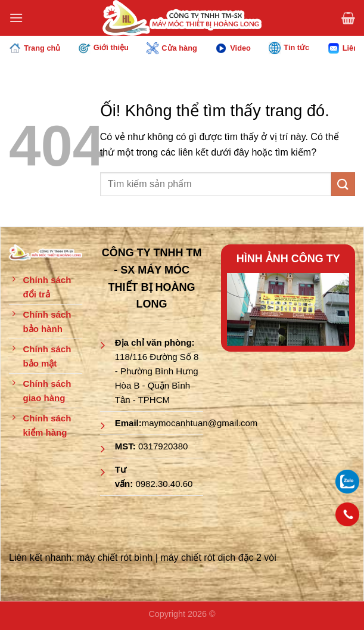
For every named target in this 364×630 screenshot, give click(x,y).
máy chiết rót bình (115, 558)
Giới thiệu (104, 48)
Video (233, 48)
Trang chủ (35, 48)
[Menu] (16, 18)
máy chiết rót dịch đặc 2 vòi (218, 558)
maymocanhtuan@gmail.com (200, 423)
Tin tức (289, 48)
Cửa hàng (172, 48)
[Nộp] (343, 184)
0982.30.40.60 (164, 484)
